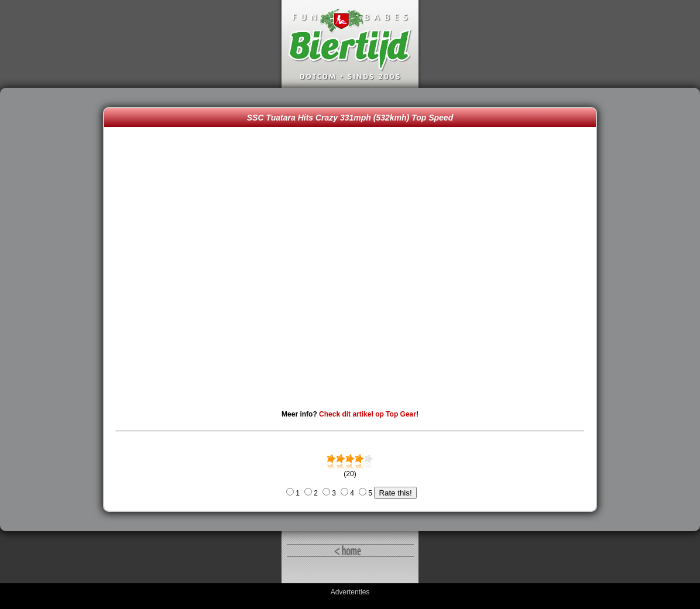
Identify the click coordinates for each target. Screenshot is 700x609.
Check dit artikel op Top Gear (368, 414)
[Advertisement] (54, 309)
